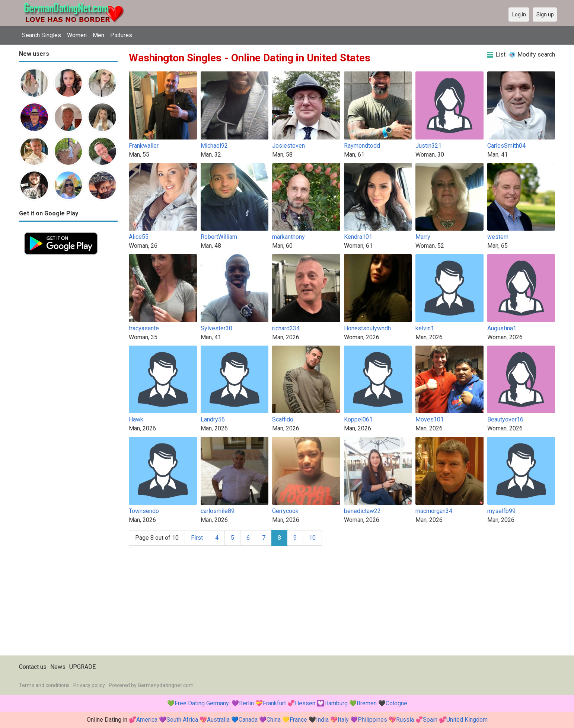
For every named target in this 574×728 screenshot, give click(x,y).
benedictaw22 (362, 511)
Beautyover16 (505, 419)
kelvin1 (425, 328)
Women (77, 35)
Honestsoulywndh (367, 328)
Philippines (372, 720)
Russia (405, 720)
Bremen (367, 703)
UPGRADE (82, 667)
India (322, 720)
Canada (248, 720)
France (298, 720)
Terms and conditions (44, 685)
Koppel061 (358, 419)
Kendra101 (358, 237)
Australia (218, 720)
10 (312, 538)
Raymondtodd (362, 146)
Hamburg (336, 703)
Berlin (246, 703)
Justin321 (428, 146)
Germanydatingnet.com (166, 685)
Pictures (121, 35)
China (274, 720)
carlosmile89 (218, 511)
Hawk (136, 419)
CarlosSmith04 (506, 146)
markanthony (288, 237)
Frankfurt (274, 703)
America (147, 720)
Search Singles (42, 35)
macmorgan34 (434, 511)
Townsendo (144, 511)
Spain (430, 720)
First (197, 538)
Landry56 (213, 419)
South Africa (182, 720)
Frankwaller (144, 146)
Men (98, 35)
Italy (343, 720)
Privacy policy (89, 685)
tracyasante (144, 328)
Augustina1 (502, 328)
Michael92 (214, 146)
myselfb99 (501, 511)
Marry (423, 237)
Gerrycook (285, 511)
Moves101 (430, 419)
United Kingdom (467, 720)
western (498, 237)
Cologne (396, 703)
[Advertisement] (68, 371)
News (58, 667)
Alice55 (139, 237)
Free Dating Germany (202, 703)
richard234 (286, 328)
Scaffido (283, 419)
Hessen (305, 703)
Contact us (33, 667)
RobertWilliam (219, 237)
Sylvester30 (216, 328)
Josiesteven (288, 146)
